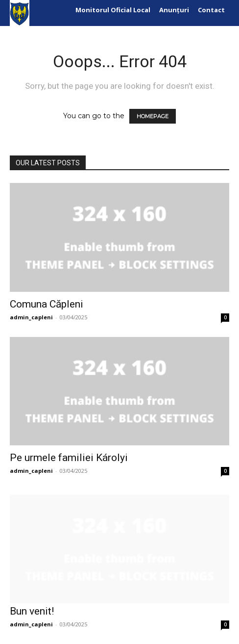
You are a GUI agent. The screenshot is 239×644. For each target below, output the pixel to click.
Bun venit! (32, 611)
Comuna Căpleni (47, 304)
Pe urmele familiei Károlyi (69, 458)
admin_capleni (31, 317)
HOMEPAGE (153, 116)
